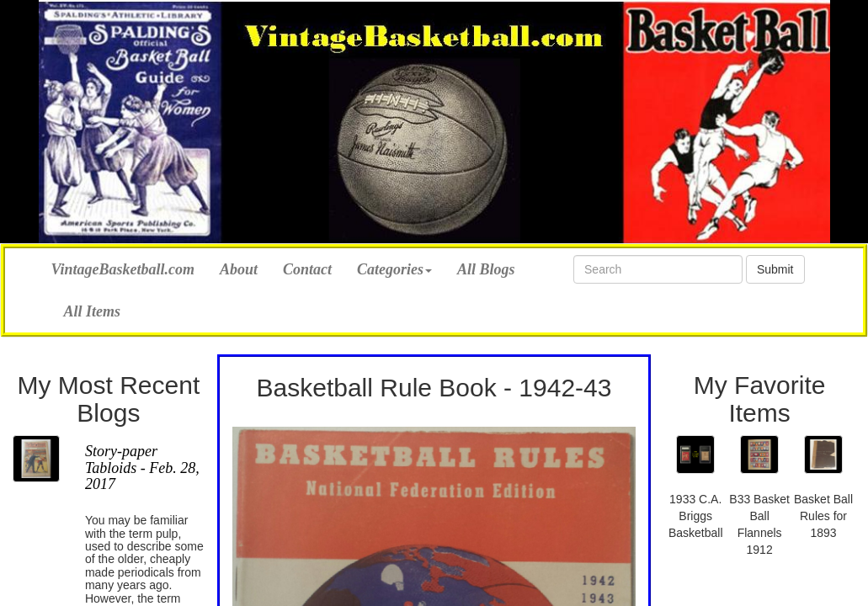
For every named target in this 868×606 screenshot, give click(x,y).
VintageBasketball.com (123, 267)
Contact (307, 269)
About (239, 269)
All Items (93, 311)
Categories (394, 269)
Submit (775, 269)
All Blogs (486, 269)
